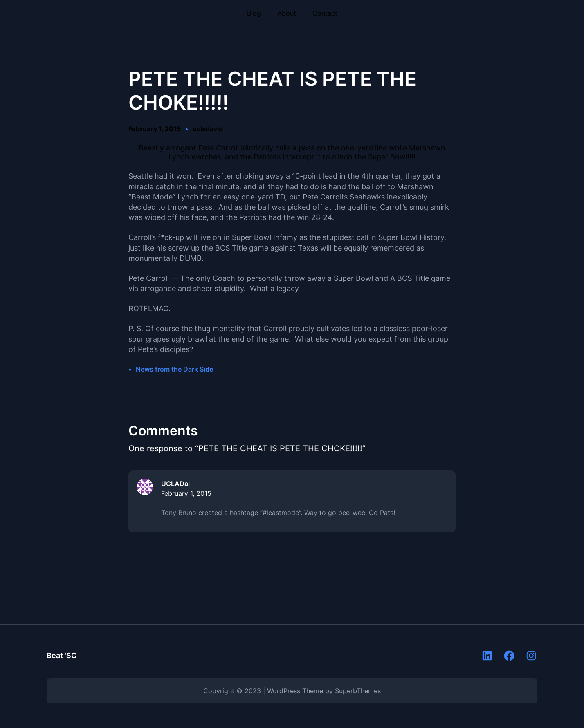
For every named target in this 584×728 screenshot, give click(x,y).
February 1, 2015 (186, 493)
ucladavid (208, 129)
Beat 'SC (62, 655)
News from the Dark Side (174, 369)
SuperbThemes (358, 691)
